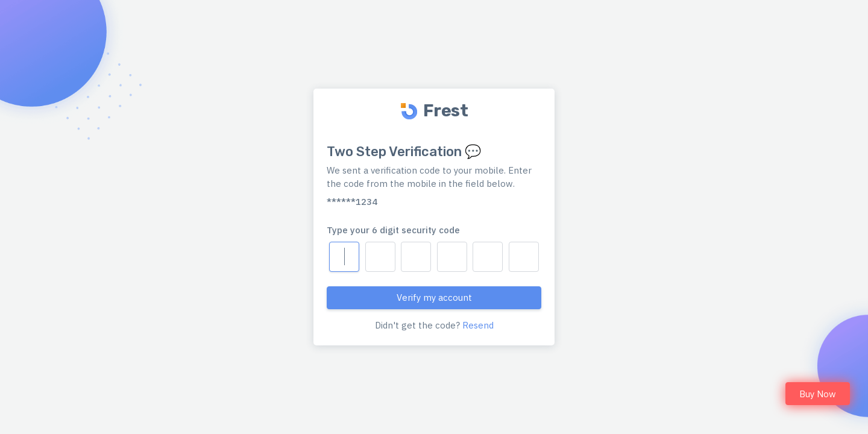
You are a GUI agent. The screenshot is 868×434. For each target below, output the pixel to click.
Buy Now (818, 394)
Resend (478, 325)
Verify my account (434, 297)
